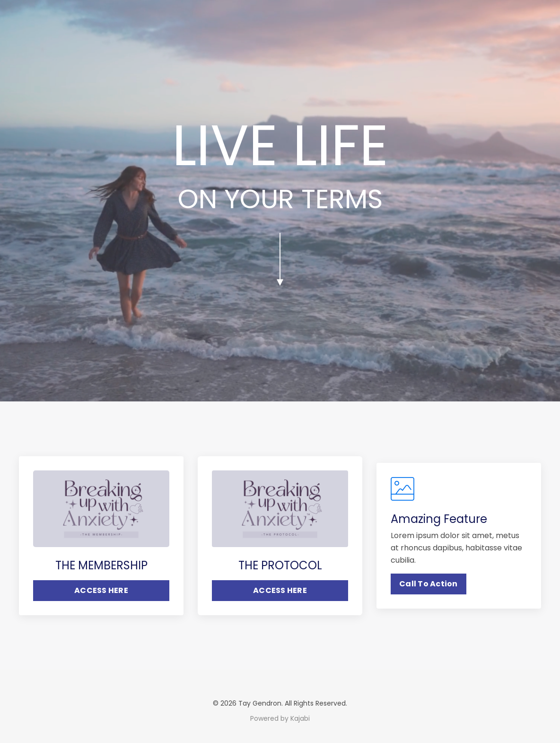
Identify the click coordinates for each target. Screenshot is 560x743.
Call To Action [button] (429, 584)
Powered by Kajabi (280, 718)
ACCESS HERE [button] (101, 590)
